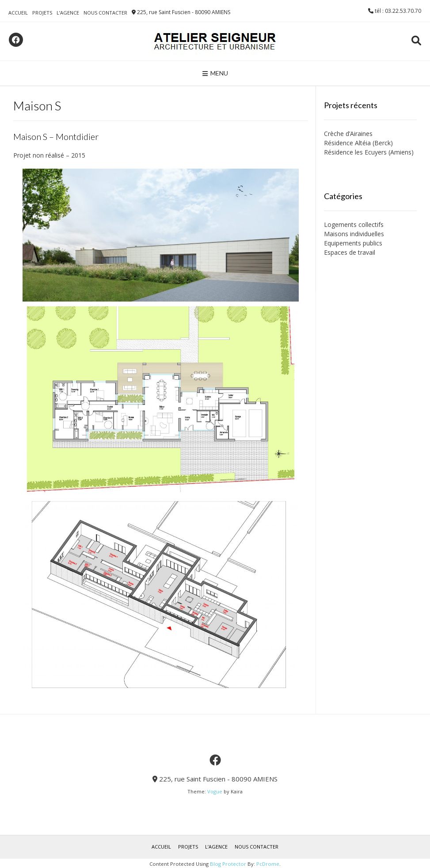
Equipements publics (353, 243)
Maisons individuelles (354, 234)
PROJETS (42, 13)
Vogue (215, 791)
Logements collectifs (354, 225)
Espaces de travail (350, 252)
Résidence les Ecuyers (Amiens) (369, 152)
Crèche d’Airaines (348, 134)
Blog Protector (228, 864)
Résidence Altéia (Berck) (358, 143)
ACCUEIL (18, 13)
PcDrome (268, 864)
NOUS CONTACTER (105, 13)
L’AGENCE (68, 13)
